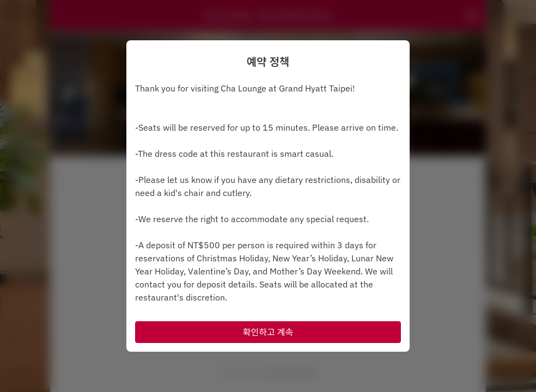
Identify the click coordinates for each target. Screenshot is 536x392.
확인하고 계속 (268, 332)
